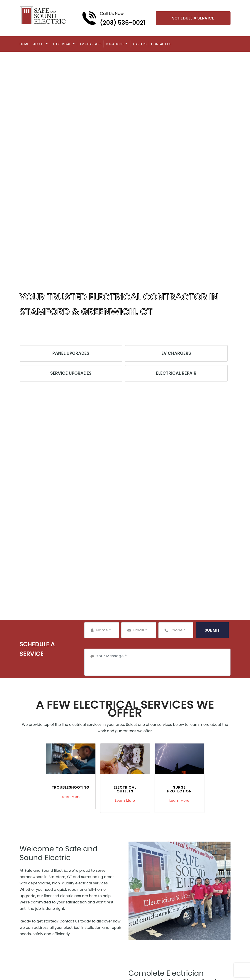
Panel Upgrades (71, 353)
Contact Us (161, 44)
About (38, 44)
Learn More (71, 797)
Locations (115, 44)
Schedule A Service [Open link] (193, 18)
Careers (140, 44)
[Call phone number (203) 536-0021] (114, 18)
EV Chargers (91, 44)
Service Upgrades (71, 373)
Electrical (62, 44)
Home (24, 44)
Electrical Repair (176, 373)
